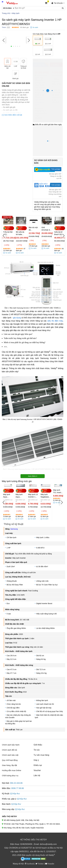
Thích (4, 27)
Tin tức (37, 750)
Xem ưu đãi (39, 100)
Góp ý (36, 760)
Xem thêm (33, 476)
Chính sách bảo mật (10, 755)
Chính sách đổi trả (9, 750)
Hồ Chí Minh (44, 60)
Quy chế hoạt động (10, 760)
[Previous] (4, 40)
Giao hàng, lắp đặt (9, 765)
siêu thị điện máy (55, 321)
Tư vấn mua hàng (41, 755)
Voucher (37, 770)
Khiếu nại (38, 765)
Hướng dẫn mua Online (12, 770)
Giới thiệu (38, 745)
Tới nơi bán (56, 169)
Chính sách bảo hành (11, 745)
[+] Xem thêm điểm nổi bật (12, 115)
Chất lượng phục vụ (10, 775)
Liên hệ (37, 775)
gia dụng (17, 318)
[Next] (28, 40)
